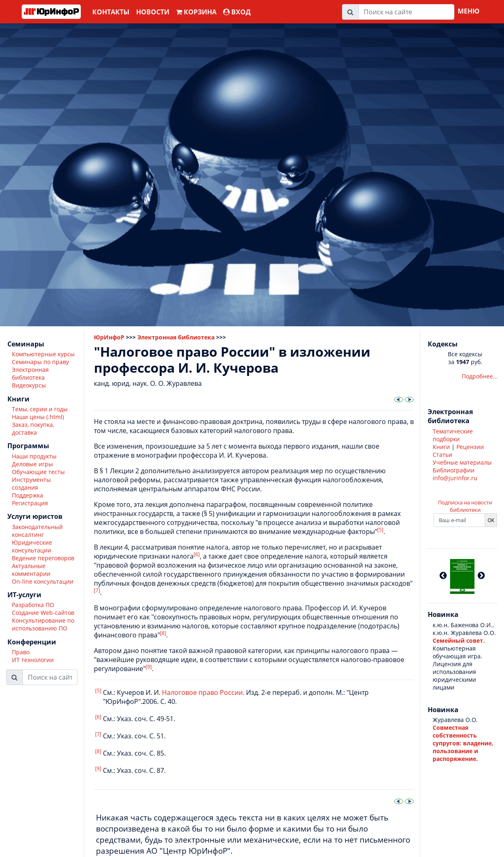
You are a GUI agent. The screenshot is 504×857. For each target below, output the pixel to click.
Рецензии (470, 447)
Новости (153, 12)
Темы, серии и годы (40, 409)
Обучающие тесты (38, 472)
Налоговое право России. (203, 692)
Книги (441, 447)
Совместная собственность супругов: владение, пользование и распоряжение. (463, 743)
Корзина (196, 12)
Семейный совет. (459, 640)
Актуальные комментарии (31, 570)
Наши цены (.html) (38, 417)
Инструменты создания (31, 483)
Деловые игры (32, 464)
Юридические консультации (32, 546)
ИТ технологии (33, 660)
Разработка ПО (33, 605)
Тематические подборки (453, 435)
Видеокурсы (29, 385)
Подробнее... (480, 376)
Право (21, 652)
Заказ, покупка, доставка (33, 428)
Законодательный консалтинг (37, 531)
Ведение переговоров (43, 558)
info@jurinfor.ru (455, 478)
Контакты (111, 12)
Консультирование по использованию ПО (43, 624)
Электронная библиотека (30, 374)
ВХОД (237, 12)
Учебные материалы (462, 462)
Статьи (442, 455)
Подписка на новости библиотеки (465, 506)
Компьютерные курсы (43, 354)
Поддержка (27, 495)
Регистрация (30, 503)
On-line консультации (43, 581)
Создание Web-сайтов (43, 613)
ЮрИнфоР (109, 337)
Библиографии (454, 470)
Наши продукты (34, 456)
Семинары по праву (40, 362)
